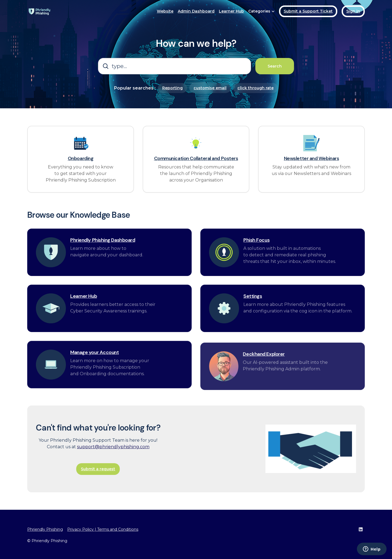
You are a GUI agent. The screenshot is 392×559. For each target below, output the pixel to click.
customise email (210, 88)
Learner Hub (231, 11)
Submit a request (98, 480)
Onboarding (81, 159)
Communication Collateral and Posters (196, 159)
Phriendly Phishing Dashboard (103, 251)
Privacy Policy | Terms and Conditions (103, 529)
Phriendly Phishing (45, 529)
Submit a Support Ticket (308, 11)
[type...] (174, 66)
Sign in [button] (353, 11)
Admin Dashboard (196, 11)
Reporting (172, 88)
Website (165, 11)
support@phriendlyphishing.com (113, 457)
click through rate (255, 88)
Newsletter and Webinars (312, 159)
